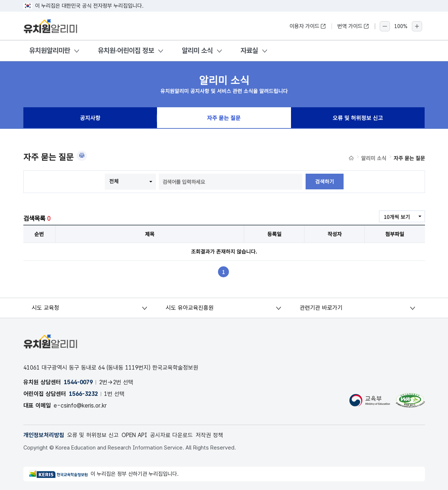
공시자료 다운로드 (173, 435)
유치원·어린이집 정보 (126, 51)
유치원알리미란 (50, 51)
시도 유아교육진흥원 (190, 308)
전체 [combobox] (114, 181)
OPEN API (135, 435)
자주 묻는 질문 (224, 118)
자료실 (249, 51)
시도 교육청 (46, 308)
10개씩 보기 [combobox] (397, 217)
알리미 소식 (197, 51)
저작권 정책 (211, 435)
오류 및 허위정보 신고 (358, 118)
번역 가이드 (353, 26)
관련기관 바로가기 (321, 308)
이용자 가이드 (308, 26)
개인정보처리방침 (44, 435)
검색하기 (325, 182)
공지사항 (90, 118)
